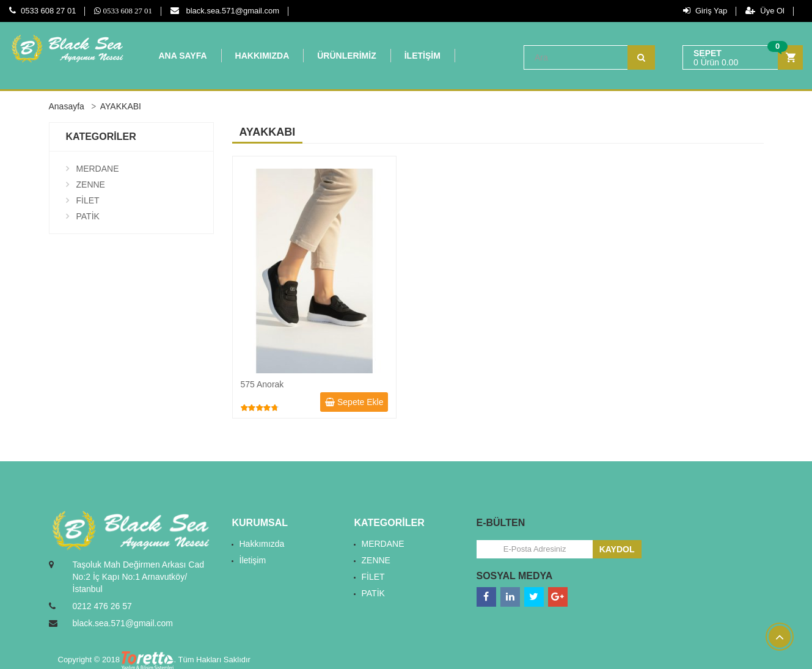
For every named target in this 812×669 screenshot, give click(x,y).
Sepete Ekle (354, 402)
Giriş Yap (705, 11)
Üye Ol (765, 11)
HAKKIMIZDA (262, 56)
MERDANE (98, 169)
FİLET (88, 200)
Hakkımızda (262, 544)
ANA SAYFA (183, 56)
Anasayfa (67, 106)
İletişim (253, 560)
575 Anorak (262, 384)
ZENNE (91, 185)
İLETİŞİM (422, 56)
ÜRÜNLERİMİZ (346, 56)
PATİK (88, 216)
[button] (743, 58)
